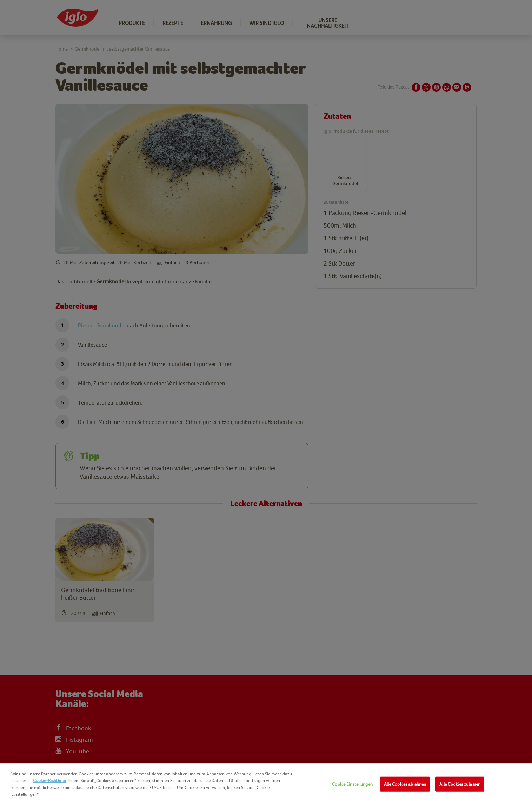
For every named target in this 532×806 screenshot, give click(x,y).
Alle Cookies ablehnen (405, 784)
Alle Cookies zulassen (460, 784)
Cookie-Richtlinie (49, 781)
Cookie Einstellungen (352, 784)
